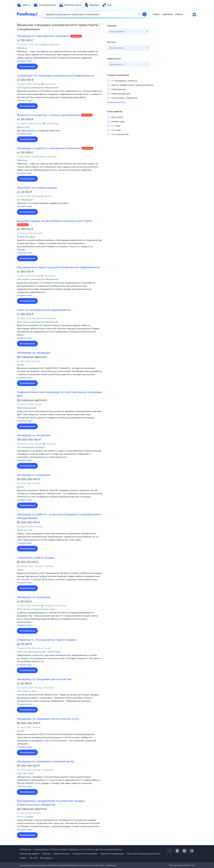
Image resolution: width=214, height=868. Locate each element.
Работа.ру (190, 865)
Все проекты (46, 858)
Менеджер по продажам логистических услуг (48, 719)
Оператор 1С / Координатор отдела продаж (46, 640)
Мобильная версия (29, 854)
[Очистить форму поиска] (139, 14)
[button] (60, 56)
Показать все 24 (116, 102)
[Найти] (144, 14)
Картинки (167, 14)
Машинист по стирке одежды (37, 188)
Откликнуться (27, 66)
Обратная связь (62, 854)
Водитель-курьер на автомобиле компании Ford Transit (55, 221)
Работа (179, 14)
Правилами (111, 865)
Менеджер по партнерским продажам (43, 36)
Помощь (46, 854)
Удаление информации (112, 854)
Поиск (156, 14)
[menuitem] (24, 5)
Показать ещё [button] (24, 61)
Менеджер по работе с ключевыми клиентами (49, 148)
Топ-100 (33, 858)
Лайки (23, 858)
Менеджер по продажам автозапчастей (44, 679)
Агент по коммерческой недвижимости (44, 310)
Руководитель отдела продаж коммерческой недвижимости (58, 267)
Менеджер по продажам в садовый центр (45, 761)
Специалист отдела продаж (36, 558)
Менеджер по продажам (34, 353)
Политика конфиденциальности (144, 854)
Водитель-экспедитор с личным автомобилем (48, 115)
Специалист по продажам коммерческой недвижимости (56, 76)
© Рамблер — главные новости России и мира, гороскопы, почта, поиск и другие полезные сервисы (71, 849)
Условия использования (85, 854)
